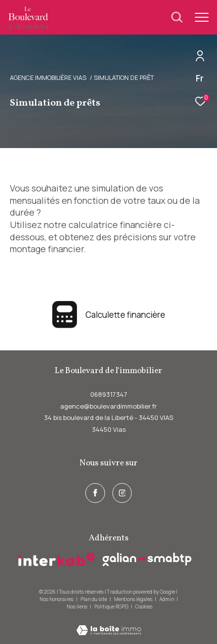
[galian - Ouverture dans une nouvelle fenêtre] (147, 559)
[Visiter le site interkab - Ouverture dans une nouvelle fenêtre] (57, 559)
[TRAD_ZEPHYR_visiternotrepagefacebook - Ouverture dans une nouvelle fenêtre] (95, 493)
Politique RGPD (111, 606)
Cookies (144, 607)
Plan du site (94, 599)
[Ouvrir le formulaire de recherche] (177, 17)
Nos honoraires (56, 599)
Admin (167, 599)
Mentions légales (134, 599)
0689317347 (109, 394)
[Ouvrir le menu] (202, 17)
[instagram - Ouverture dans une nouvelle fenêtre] (122, 493)
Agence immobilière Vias (48, 78)
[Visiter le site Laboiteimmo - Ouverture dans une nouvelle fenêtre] (109, 624)
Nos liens (77, 606)
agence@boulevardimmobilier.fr (108, 406)
